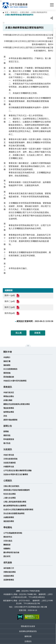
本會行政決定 (9, 392)
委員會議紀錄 (9, 377)
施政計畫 (7, 361)
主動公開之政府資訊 (11, 486)
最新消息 (7, 435)
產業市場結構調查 (10, 420)
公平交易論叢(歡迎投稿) (13, 533)
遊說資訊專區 (9, 521)
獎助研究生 (8, 537)
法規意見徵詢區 (10, 463)
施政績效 (7, 365)
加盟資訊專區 (9, 576)
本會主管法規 (9, 455)
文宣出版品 (8, 541)
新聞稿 (6, 431)
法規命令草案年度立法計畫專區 (16, 474)
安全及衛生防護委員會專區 (14, 513)
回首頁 (37, 333)
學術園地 (8, 527)
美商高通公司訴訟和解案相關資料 (17, 490)
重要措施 (7, 373)
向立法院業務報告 (10, 369)
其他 (5, 416)
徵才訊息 (7, 443)
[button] (55, 32)
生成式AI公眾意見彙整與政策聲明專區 (18, 510)
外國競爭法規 (9, 467)
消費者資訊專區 (10, 572)
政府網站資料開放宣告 (28, 631)
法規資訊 (8, 449)
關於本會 (8, 352)
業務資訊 (14, 12)
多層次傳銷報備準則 (39, 12)
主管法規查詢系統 (10, 459)
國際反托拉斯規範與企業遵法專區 (17, 404)
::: (1, 1)
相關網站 (7, 549)
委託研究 (7, 556)
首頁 (7, 12)
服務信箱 (28, 636)
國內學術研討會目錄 (11, 552)
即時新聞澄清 (9, 439)
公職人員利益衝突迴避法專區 (15, 502)
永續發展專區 (9, 517)
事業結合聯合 (9, 396)
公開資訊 (8, 481)
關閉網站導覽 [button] (28, 346)
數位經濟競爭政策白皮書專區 (15, 506)
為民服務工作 (9, 568)
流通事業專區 (9, 580)
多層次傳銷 (24, 12)
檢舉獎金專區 (9, 412)
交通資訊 (28, 641)
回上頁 (19, 333)
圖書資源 (7, 545)
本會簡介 (7, 357)
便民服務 (8, 563)
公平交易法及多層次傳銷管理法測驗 (17, 471)
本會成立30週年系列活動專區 (15, 381)
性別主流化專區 (10, 494)
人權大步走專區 (10, 498)
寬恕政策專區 (9, 408)
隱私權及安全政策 (28, 626)
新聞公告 (8, 426)
